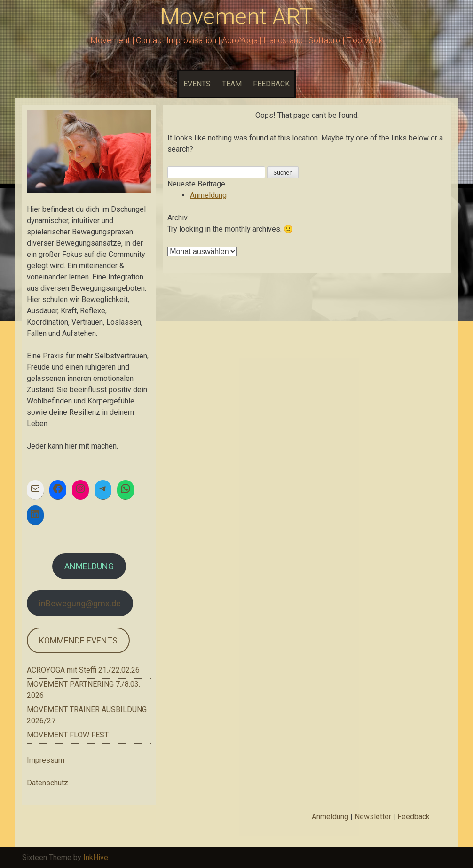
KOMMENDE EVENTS (78, 640)
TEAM (232, 84)
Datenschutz (47, 783)
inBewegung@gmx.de (80, 603)
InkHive (96, 857)
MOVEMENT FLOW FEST (68, 735)
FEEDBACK (271, 84)
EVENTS (197, 84)
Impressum (46, 760)
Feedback (414, 817)
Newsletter (373, 817)
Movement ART (237, 17)
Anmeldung (208, 195)
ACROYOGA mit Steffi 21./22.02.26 (83, 670)
